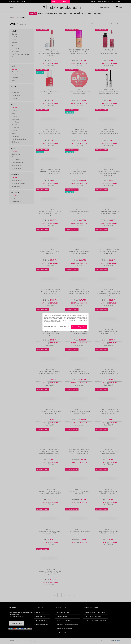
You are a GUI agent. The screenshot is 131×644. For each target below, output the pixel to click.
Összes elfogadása (79, 327)
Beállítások (65, 327)
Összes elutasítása (51, 327)
